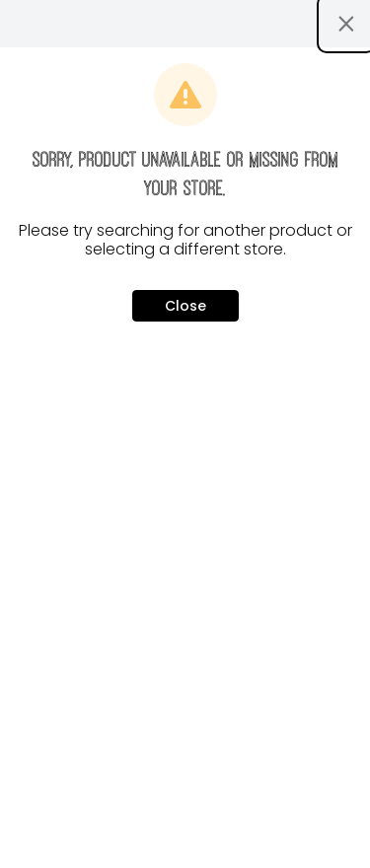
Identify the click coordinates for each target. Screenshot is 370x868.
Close (185, 306)
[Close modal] (346, 24)
